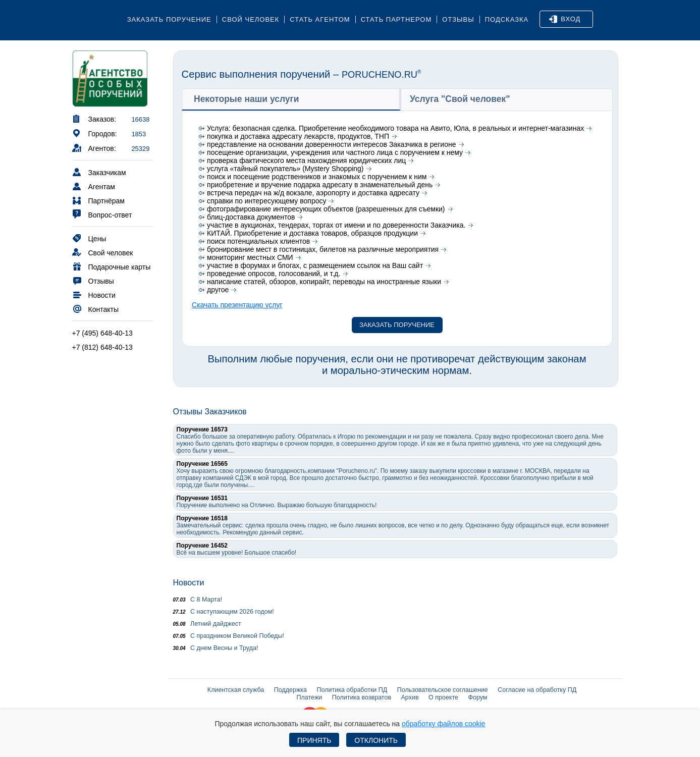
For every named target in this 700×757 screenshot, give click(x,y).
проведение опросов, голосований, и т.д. (274, 274)
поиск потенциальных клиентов (258, 241)
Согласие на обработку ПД (537, 690)
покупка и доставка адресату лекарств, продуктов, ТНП (298, 136)
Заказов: (94, 118)
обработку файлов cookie (444, 724)
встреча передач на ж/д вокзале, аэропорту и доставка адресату (313, 193)
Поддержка (290, 690)
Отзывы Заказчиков (210, 412)
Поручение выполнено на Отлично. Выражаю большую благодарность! (277, 502)
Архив (410, 697)
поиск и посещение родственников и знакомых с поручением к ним (317, 177)
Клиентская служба (236, 690)
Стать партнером (396, 19)
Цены (89, 238)
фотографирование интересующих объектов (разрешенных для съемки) (326, 209)
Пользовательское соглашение (443, 690)
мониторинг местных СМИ (250, 257)
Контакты (95, 309)
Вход (565, 19)
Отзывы (458, 19)
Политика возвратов (362, 697)
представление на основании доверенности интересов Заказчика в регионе (331, 144)
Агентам (94, 186)
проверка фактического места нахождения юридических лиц (306, 160)
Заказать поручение (169, 19)
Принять (314, 740)
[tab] (291, 99)
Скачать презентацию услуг (237, 305)
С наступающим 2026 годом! (224, 612)
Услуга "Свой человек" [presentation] (460, 99)
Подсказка (507, 19)
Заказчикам (99, 172)
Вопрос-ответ (102, 214)
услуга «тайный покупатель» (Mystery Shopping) (285, 169)
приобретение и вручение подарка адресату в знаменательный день (320, 185)
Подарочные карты (112, 266)
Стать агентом (320, 19)
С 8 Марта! (198, 600)
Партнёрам (98, 200)
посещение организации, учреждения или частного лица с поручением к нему (335, 152)
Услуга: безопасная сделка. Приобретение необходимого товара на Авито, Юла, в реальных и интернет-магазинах (395, 128)
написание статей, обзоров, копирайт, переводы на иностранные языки (324, 282)
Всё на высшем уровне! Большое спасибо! (237, 549)
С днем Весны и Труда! (216, 648)
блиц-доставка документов (251, 217)
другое (218, 290)
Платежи (310, 697)
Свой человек (251, 19)
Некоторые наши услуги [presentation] (247, 99)
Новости (94, 294)
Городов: (95, 133)
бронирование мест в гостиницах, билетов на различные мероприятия (323, 249)
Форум (477, 697)
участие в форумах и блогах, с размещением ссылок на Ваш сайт (315, 265)
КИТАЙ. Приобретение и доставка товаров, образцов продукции (312, 233)
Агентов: (94, 148)
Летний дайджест (207, 624)
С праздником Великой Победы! (229, 636)
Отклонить (376, 740)
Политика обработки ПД (352, 690)
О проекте (443, 697)
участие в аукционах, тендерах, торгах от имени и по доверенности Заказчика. (336, 225)
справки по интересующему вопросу (266, 201)
